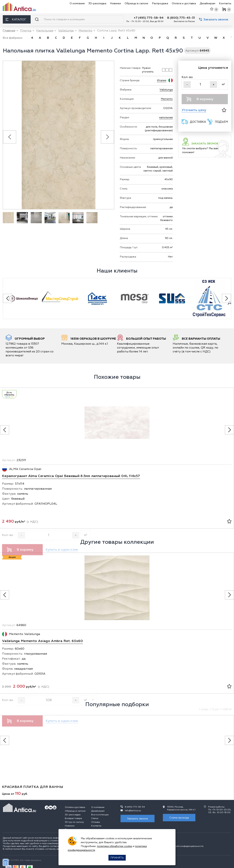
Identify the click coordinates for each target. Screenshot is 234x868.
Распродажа (160, 3)
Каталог (16, 19)
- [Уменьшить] (187, 85)
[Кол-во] (200, 84)
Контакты (225, 3)
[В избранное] (224, 110)
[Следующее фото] (229, 430)
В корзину (200, 99)
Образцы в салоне (136, 3)
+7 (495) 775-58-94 (149, 18)
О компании (77, 3)
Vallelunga (166, 90)
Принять (117, 858)
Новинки (115, 3)
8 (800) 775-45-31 (181, 18)
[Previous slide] (10, 137)
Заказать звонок (214, 19)
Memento (167, 99)
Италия (162, 80)
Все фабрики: (13, 38)
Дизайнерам (207, 3)
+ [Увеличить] (214, 85)
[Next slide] (107, 137)
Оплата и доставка (184, 3)
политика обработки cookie (114, 846)
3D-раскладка (97, 3)
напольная (166, 117)
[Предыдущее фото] (5, 430)
